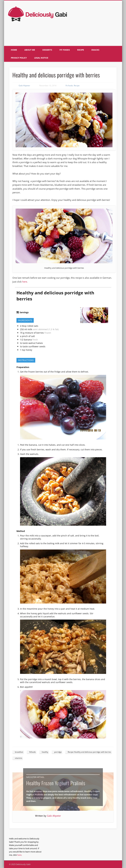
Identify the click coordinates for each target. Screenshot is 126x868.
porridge (58, 752)
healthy (45, 752)
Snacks (95, 50)
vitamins (19, 758)
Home (14, 50)
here (25, 282)
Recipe (81, 50)
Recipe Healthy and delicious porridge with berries (89, 752)
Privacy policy (19, 58)
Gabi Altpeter (24, 86)
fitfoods (32, 752)
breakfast (19, 752)
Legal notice (41, 58)
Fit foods (65, 50)
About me (30, 50)
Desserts (47, 50)
